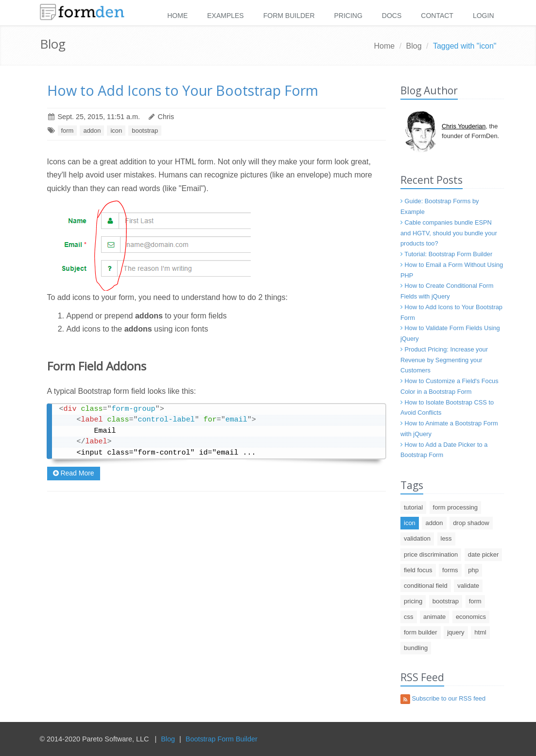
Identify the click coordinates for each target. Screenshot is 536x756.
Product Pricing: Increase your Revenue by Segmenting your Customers (444, 360)
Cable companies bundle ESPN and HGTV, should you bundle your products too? (449, 233)
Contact (437, 16)
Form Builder (289, 16)
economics (471, 617)
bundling (416, 648)
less (446, 538)
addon (92, 131)
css (409, 617)
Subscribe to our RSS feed (449, 698)
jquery (456, 632)
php (473, 570)
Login (484, 16)
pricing (413, 601)
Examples (225, 16)
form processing (455, 507)
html (480, 632)
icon (116, 131)
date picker (484, 554)
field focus (418, 570)
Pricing (348, 16)
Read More (74, 473)
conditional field (426, 586)
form (68, 131)
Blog (414, 46)
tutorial (413, 507)
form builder (421, 632)
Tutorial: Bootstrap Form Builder (448, 254)
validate (468, 586)
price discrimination (431, 554)
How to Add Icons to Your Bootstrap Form (183, 90)
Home (177, 16)
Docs (392, 16)
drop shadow (471, 523)
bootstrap (145, 131)
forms (450, 570)
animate (434, 617)
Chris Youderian (464, 126)
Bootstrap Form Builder (222, 739)
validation (417, 538)
